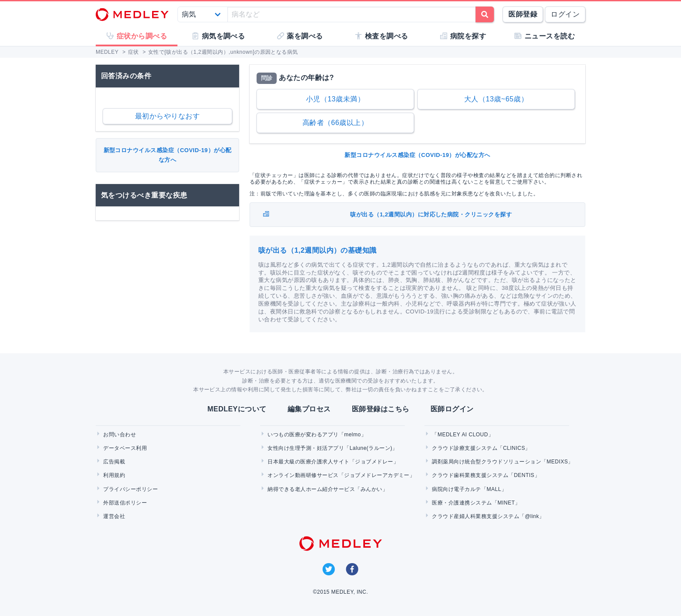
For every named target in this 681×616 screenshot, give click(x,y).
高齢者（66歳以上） (335, 123)
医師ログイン (452, 409)
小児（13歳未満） (335, 99)
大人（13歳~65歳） (496, 99)
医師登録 (523, 14)
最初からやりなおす (167, 116)
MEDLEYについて (237, 409)
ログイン (565, 14)
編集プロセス (309, 409)
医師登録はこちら (381, 409)
